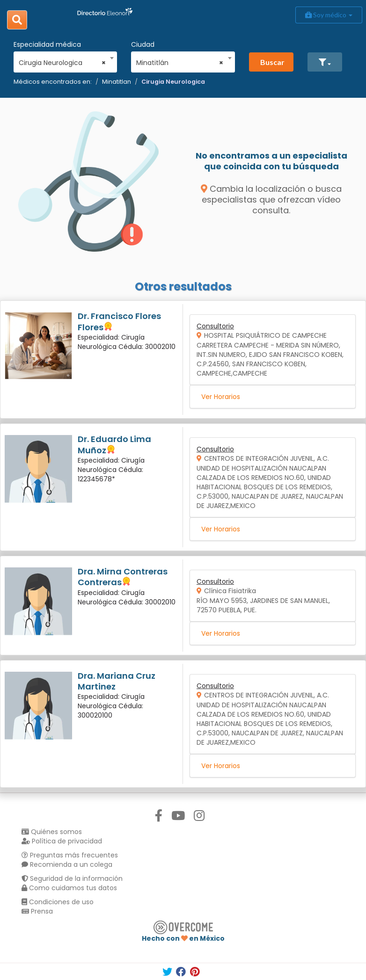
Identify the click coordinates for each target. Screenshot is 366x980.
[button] (325, 62)
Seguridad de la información (72, 878)
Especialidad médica (47, 44)
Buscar (272, 62)
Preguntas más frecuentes (70, 855)
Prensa (37, 911)
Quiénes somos (52, 832)
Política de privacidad (62, 841)
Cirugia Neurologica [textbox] (62, 63)
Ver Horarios (221, 397)
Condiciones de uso (58, 902)
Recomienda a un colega (67, 864)
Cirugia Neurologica (173, 82)
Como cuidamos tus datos (69, 888)
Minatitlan (117, 82)
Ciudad (143, 44)
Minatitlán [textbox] (180, 63)
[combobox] (62, 60)
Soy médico (329, 15)
